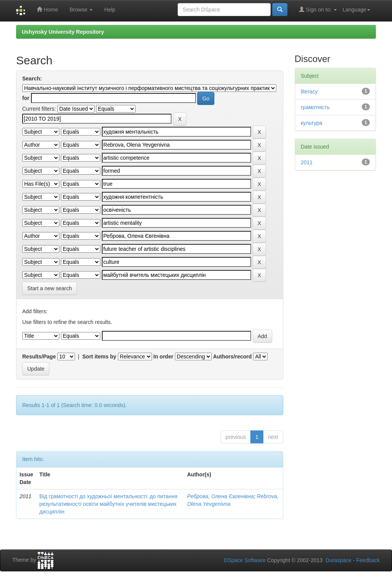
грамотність (315, 107)
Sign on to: (318, 9)
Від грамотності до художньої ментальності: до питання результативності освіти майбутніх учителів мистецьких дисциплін (109, 504)
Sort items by (99, 357)
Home (47, 9)
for (26, 98)
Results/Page (39, 357)
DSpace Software (245, 560)
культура (312, 123)
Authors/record (232, 357)
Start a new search (50, 288)
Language (356, 10)
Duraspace (338, 560)
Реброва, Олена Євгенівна (220, 496)
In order (163, 357)
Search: (32, 79)
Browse (81, 10)
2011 (307, 162)
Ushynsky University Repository (63, 32)
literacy (309, 92)
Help (110, 10)
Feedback (368, 560)
